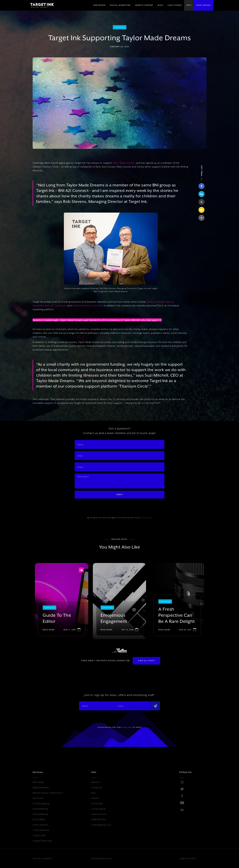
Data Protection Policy (102, 858)
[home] (40, 5)
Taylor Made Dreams (124, 163)
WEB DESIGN (99, 5)
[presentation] (103, 500)
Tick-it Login (97, 804)
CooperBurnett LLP (43, 305)
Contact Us (97, 788)
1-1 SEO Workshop (41, 830)
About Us (96, 782)
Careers (95, 798)
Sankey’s (151, 302)
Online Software (40, 825)
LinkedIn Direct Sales (43, 841)
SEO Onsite (38, 798)
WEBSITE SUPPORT (144, 5)
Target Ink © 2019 (187, 858)
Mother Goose (165, 302)
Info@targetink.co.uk (101, 825)
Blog (93, 793)
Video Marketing (40, 814)
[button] (120, 5)
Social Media (39, 819)
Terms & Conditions (42, 858)
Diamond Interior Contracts (87, 305)
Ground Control (99, 814)
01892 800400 (203, 5)
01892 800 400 (98, 819)
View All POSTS (146, 661)
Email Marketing (40, 809)
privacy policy (140, 509)
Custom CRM (39, 835)
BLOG (160, 5)
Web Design (38, 782)
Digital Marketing (41, 788)
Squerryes (61, 305)
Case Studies (175, 5)
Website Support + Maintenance (48, 793)
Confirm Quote (99, 809)
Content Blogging (41, 804)
